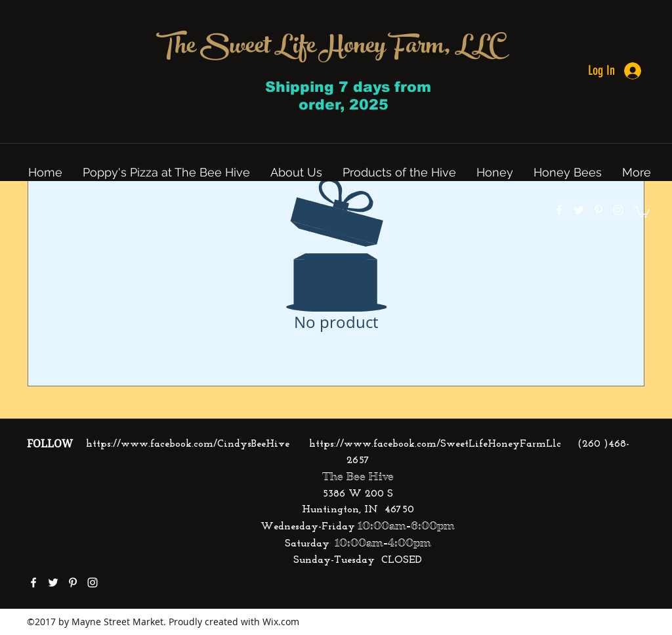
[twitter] (579, 210)
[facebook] (559, 210)
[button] (642, 211)
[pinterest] (598, 210)
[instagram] (618, 210)
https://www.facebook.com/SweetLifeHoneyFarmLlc (435, 444)
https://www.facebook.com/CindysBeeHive (188, 444)
